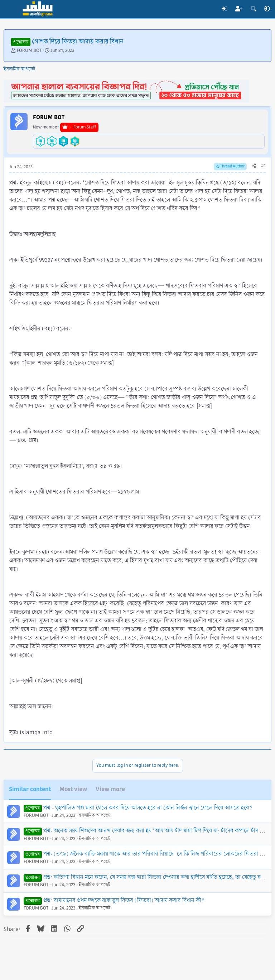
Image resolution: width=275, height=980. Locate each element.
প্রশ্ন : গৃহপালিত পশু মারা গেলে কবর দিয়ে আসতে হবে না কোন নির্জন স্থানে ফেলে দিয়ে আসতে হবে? (148, 808)
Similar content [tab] (30, 789)
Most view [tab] (73, 789)
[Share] (254, 166)
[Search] (253, 9)
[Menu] (10, 9)
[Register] (239, 9)
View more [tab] (110, 789)
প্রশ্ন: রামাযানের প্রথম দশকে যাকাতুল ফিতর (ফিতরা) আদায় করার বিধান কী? (124, 900)
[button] (267, 9)
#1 (263, 166)
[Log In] (224, 9)
